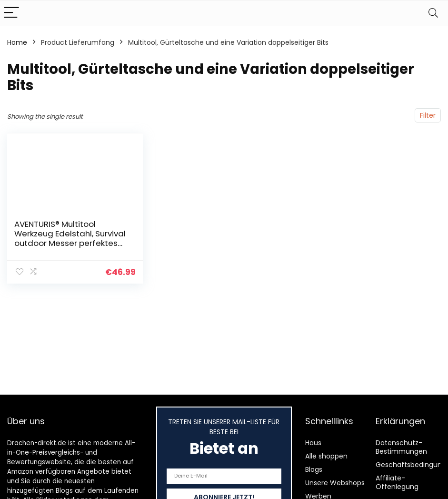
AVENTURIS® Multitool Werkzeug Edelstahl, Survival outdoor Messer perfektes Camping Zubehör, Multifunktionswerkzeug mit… (71, 243)
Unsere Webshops (335, 483)
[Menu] (11, 13)
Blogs (314, 469)
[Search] (433, 13)
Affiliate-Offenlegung (397, 482)
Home (17, 42)
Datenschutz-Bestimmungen (401, 447)
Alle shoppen (326, 456)
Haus (313, 443)
